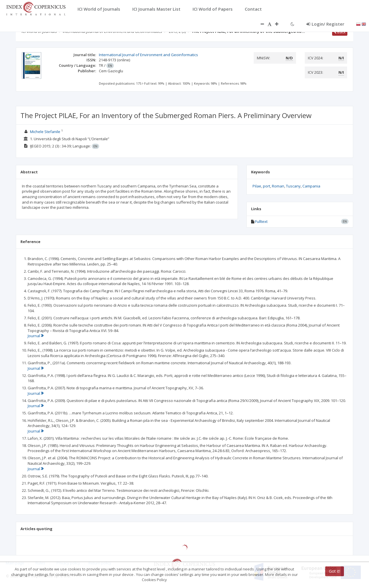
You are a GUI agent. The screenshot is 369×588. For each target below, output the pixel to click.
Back (340, 32)
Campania (311, 186)
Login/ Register (325, 24)
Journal (36, 336)
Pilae (257, 186)
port (267, 186)
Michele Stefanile (45, 132)
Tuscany (293, 186)
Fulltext (261, 221)
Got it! (335, 571)
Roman (278, 186)
